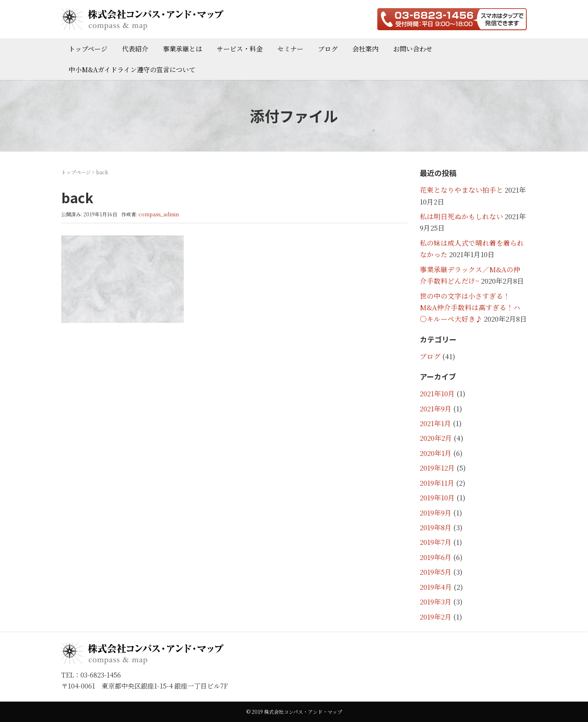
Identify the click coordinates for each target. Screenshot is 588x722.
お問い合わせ (413, 49)
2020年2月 (436, 438)
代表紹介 (135, 49)
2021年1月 (435, 423)
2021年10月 (437, 393)
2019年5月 (436, 572)
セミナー (290, 49)
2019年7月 (436, 542)
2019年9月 (436, 513)
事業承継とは (183, 49)
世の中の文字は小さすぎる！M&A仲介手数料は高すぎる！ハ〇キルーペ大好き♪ (470, 308)
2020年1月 (436, 453)
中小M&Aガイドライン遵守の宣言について (132, 70)
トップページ (88, 49)
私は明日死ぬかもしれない (461, 216)
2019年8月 (436, 527)
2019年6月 (436, 557)
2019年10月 (437, 498)
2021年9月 (436, 409)
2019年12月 (437, 468)
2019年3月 (436, 602)
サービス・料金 (240, 49)
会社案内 (365, 49)
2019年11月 (437, 483)
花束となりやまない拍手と (461, 190)
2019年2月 (436, 617)
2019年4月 (436, 587)
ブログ (328, 49)
